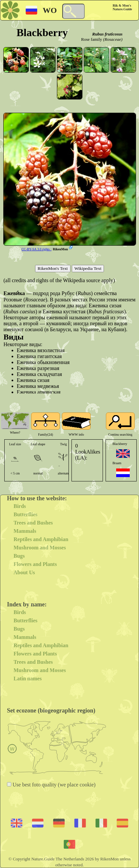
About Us (24, 572)
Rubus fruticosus (107, 34)
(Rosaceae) (113, 39)
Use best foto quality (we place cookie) (53, 785)
